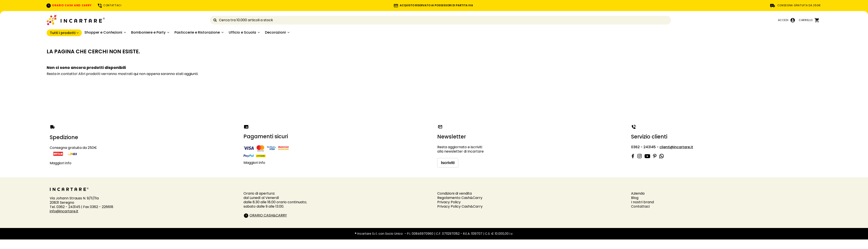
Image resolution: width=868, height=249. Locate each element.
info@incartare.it (64, 211)
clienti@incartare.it (676, 147)
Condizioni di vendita (455, 193)
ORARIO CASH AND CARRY (69, 5)
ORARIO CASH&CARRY (268, 215)
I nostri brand (642, 202)
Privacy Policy (449, 202)
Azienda (638, 193)
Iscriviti (448, 163)
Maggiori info (61, 163)
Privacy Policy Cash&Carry (460, 206)
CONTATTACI (109, 5)
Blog (635, 198)
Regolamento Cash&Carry (460, 198)
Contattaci (640, 206)
